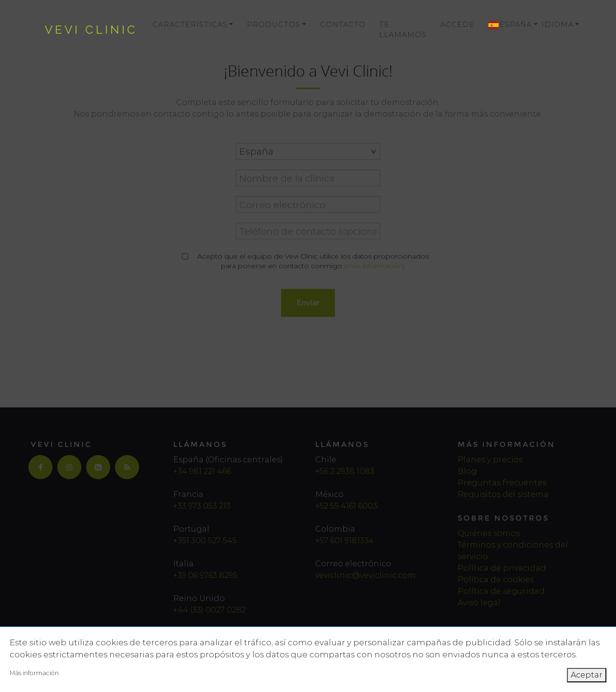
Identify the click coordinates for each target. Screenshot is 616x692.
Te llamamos (403, 30)
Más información (34, 673)
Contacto (343, 25)
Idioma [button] (558, 25)
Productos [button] (274, 25)
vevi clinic (91, 30)
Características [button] (190, 25)
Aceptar (587, 675)
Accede (457, 25)
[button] (508, 25)
